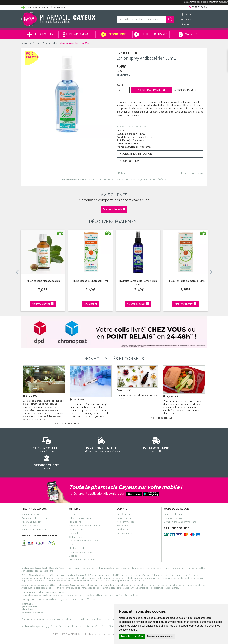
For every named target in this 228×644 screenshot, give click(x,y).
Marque (36, 43)
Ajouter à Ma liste (185, 90)
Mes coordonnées (126, 505)
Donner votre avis (114, 210)
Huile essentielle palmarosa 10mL (186, 281)
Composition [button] (129, 161)
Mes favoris (122, 516)
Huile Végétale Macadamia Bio (43, 281)
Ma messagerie (124, 520)
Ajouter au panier (151, 90)
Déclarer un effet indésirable (83, 527)
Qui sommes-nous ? (32, 501)
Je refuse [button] (139, 636)
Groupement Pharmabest (35, 505)
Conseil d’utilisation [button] (136, 154)
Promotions (114, 34)
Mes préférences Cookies (82, 546)
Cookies (73, 542)
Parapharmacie (77, 34)
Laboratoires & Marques (81, 505)
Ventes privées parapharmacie (84, 512)
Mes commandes (125, 508)
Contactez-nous (30, 512)
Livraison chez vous (174, 505)
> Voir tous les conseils (161, 418)
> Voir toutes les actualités (67, 424)
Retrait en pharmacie (174, 501)
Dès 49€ (90, 446)
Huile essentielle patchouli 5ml (90, 281)
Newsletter (74, 520)
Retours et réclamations (34, 516)
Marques (188, 34)
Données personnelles (81, 539)
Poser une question (32, 508)
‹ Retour (121, 173)
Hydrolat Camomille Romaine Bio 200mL (138, 283)
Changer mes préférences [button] (160, 636)
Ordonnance (75, 524)
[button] (123, 90)
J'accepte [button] (125, 636)
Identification (123, 501)
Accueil (25, 43)
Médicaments (40, 34)
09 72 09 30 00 (185, 445)
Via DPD (138, 445)
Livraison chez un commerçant (180, 508)
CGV (71, 531)
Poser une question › (192, 173)
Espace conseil (77, 516)
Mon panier (122, 512)
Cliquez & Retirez (43, 445)
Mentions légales (78, 535)
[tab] (160, 154)
